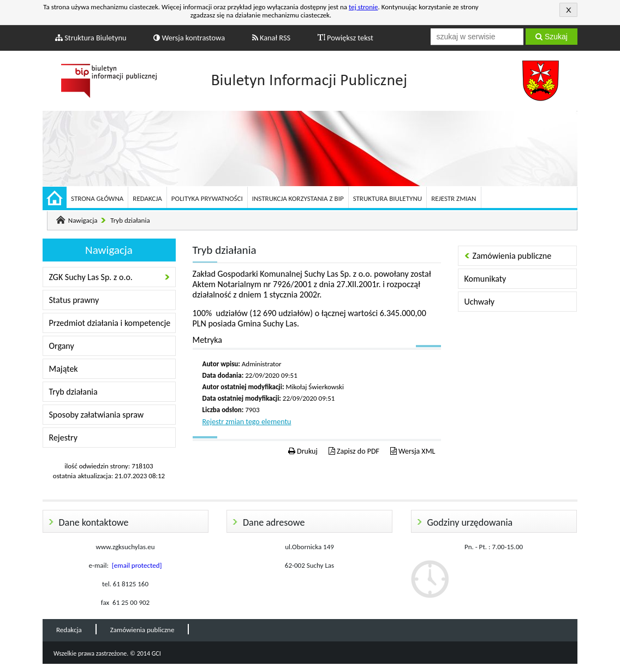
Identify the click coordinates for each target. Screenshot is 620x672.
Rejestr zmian (454, 198)
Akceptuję (568, 10)
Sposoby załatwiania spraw (97, 415)
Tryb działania (130, 220)
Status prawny (74, 300)
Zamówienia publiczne (512, 256)
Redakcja (147, 198)
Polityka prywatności (207, 198)
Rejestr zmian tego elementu (247, 422)
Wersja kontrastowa (189, 38)
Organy (62, 346)
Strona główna (97, 198)
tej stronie (363, 7)
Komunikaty (485, 279)
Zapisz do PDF (354, 451)
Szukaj (552, 37)
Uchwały (479, 302)
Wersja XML (413, 451)
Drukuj (303, 451)
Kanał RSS (272, 38)
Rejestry (64, 438)
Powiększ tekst (345, 38)
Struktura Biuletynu (91, 38)
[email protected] (137, 565)
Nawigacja (83, 220)
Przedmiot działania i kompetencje (110, 323)
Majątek (64, 369)
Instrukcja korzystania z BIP (298, 198)
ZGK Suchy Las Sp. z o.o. (91, 277)
